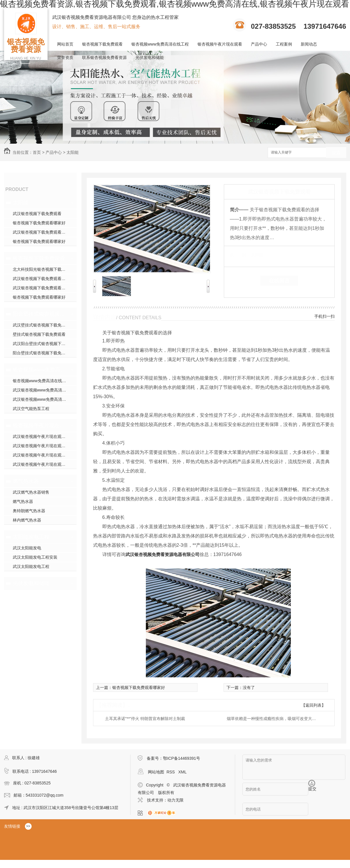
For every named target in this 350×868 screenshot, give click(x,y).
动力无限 (175, 800)
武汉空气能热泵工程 (31, 409)
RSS (171, 772)
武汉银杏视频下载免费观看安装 (41, 232)
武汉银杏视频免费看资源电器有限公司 (163, 554)
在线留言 (279, 281)
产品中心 (259, 44)
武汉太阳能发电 (27, 548)
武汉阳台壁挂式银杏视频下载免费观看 (45, 344)
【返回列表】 (313, 705)
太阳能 (72, 152)
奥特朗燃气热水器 (29, 511)
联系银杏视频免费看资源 (104, 57)
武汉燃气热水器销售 (31, 492)
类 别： (240, 255)
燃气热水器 (26, 481)
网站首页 (65, 44)
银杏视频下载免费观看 (102, 44)
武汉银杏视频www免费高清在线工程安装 (45, 390)
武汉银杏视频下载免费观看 (37, 214)
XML (183, 772)
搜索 (336, 153)
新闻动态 (309, 44)
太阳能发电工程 (31, 537)
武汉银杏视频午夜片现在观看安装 (43, 455)
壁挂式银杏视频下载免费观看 (39, 334)
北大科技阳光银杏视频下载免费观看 (45, 269)
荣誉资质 (65, 57)
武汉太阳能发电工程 (31, 566)
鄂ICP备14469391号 (182, 758)
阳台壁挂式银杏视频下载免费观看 (40, 314)
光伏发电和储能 (150, 57)
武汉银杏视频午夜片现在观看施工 (43, 446)
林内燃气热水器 (27, 520)
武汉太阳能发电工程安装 (35, 557)
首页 (37, 152)
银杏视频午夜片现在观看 (220, 44)
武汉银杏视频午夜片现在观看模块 (43, 436)
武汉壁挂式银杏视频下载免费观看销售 (45, 325)
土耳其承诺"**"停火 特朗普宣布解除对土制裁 (145, 719)
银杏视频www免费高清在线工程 (160, 44)
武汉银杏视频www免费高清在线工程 (45, 399)
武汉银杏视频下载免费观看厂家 (41, 288)
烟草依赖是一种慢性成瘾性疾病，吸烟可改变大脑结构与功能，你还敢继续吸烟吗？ (273, 719)
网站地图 (156, 772)
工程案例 (284, 44)
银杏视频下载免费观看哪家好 (39, 223)
